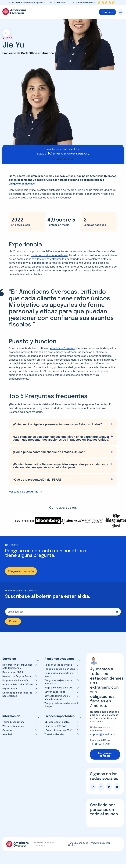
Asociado (8, 735)
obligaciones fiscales (22, 184)
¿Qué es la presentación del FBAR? (37, 480)
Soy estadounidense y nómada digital (57, 698)
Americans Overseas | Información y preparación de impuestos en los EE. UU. (14, 12)
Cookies (72, 846)
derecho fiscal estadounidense (49, 255)
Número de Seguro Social (17, 677)
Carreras (7, 731)
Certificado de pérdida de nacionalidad (17, 695)
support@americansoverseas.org (105, 735)
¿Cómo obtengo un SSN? (59, 731)
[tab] (63, 424)
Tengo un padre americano (60, 670)
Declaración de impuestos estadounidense (17, 667)
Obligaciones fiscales (57, 723)
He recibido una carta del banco (59, 675)
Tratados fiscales (55, 735)
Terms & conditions (14, 723)
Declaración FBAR (13, 673)
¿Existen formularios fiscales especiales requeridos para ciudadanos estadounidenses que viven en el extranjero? (60, 466)
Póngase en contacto (21, 571)
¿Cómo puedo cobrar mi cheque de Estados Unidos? (49, 452)
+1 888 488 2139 (63, 159)
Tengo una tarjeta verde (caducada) (58, 683)
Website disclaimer (14, 727)
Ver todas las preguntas (24, 492)
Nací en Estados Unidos (58, 666)
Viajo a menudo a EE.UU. (59, 689)
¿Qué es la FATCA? (55, 727)
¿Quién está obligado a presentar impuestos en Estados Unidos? (57, 424)
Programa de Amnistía (15, 681)
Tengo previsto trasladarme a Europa (61, 706)
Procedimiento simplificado (18, 685)
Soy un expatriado (55, 693)
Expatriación (10, 689)
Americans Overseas (62, 348)
